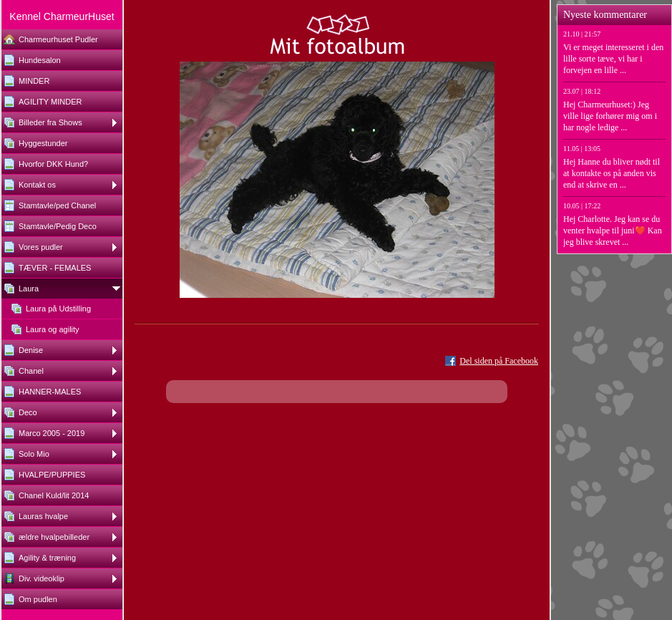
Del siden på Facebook (499, 361)
